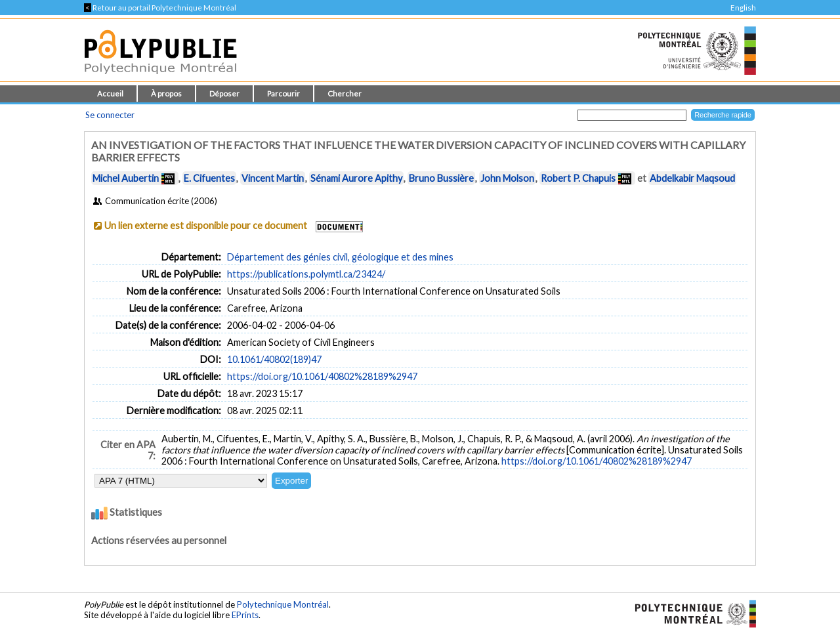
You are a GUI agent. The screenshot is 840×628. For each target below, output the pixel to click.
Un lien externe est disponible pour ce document (206, 225)
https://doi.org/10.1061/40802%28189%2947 (322, 376)
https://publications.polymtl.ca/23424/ (306, 274)
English (743, 8)
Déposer (224, 94)
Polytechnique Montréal (283, 604)
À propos (166, 94)
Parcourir (283, 94)
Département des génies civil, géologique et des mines (340, 257)
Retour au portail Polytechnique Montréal (160, 8)
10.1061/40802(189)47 (274, 359)
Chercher (345, 94)
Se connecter (110, 115)
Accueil (110, 94)
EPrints (245, 615)
